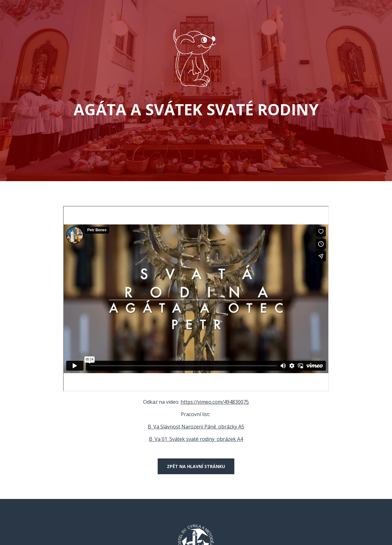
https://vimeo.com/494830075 (215, 402)
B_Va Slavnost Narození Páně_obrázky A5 (196, 427)
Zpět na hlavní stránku (196, 466)
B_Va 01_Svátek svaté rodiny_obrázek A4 (196, 439)
